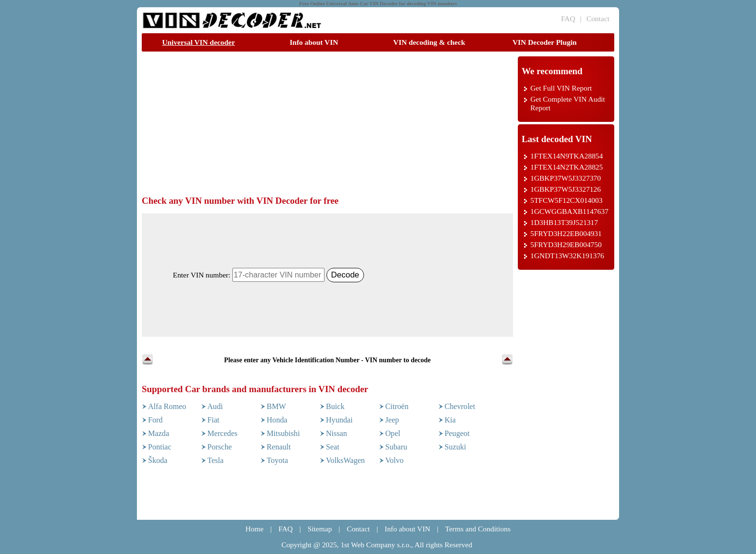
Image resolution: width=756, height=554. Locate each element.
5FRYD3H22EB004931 (566, 233)
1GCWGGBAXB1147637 (569, 211)
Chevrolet (460, 406)
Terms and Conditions (478, 529)
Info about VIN (314, 42)
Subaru (396, 447)
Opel (393, 433)
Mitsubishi (283, 433)
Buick (335, 406)
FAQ (568, 19)
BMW (276, 406)
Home (255, 529)
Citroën (397, 406)
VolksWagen (345, 460)
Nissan (337, 433)
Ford (155, 420)
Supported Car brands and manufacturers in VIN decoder (255, 389)
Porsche (220, 447)
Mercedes (223, 433)
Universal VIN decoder (198, 42)
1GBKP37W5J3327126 (566, 189)
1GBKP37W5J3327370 (566, 178)
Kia (450, 420)
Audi (215, 406)
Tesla (216, 460)
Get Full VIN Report (561, 88)
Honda (277, 420)
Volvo (394, 460)
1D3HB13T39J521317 (564, 222)
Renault (279, 447)
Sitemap (320, 529)
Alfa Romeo (167, 406)
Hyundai (339, 420)
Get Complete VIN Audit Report (568, 103)
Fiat (213, 420)
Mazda (159, 433)
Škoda (158, 460)
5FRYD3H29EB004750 (566, 244)
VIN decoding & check (429, 42)
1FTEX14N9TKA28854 (567, 156)
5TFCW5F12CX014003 (567, 200)
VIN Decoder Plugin (545, 42)
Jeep (392, 420)
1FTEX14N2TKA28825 (567, 167)
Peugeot (457, 433)
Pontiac (160, 447)
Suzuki (455, 447)
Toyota (277, 460)
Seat (333, 447)
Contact (598, 19)
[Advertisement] (317, 124)
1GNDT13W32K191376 (567, 256)
